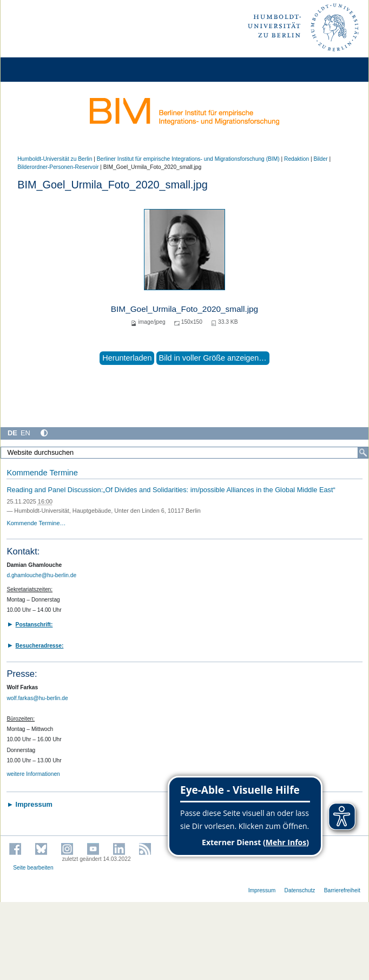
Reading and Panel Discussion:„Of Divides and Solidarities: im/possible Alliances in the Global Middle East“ (171, 490)
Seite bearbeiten (33, 868)
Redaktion (296, 159)
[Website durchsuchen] (184, 453)
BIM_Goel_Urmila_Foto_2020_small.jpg (184, 309)
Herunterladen (127, 358)
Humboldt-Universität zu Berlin (55, 159)
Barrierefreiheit (342, 890)
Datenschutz (300, 890)
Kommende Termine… (36, 523)
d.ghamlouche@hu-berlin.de (41, 575)
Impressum (262, 890)
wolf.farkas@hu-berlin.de (37, 698)
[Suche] (363, 453)
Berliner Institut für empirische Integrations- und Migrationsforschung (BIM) (188, 159)
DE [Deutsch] (12, 433)
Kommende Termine (42, 473)
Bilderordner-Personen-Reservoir (58, 167)
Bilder (320, 159)
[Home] (39, 70)
